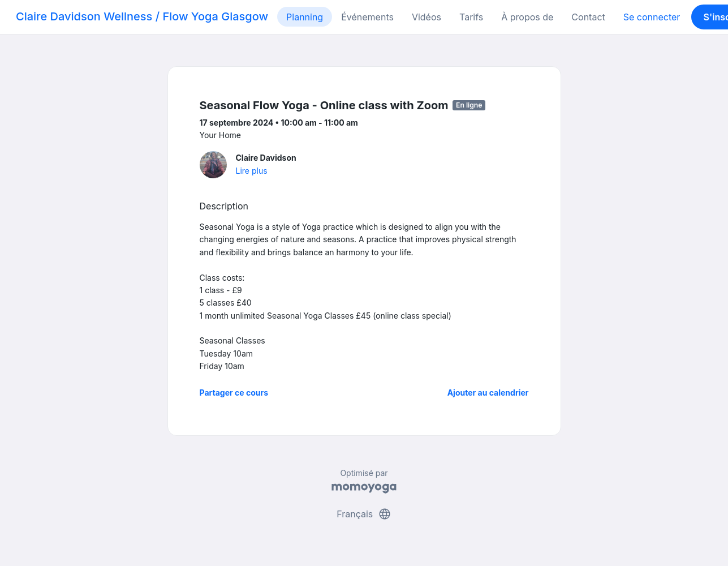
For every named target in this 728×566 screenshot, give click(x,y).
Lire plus (252, 171)
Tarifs (471, 17)
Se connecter (652, 17)
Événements (367, 17)
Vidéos (427, 17)
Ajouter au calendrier (488, 393)
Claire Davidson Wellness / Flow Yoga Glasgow (142, 16)
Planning (305, 17)
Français (364, 514)
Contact (588, 17)
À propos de (527, 17)
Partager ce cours (234, 393)
